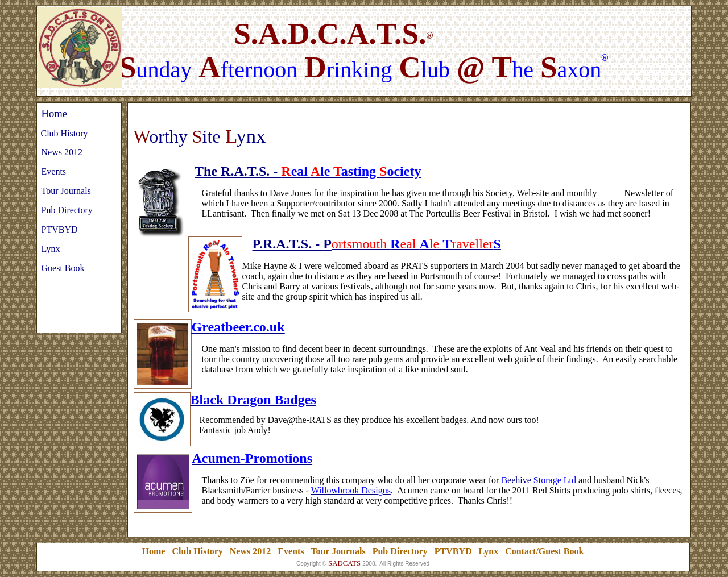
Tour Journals (338, 551)
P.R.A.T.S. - (288, 244)
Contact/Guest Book (544, 551)
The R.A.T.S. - (238, 171)
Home (154, 551)
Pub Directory (400, 551)
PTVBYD (453, 551)
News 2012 (250, 551)
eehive (520, 480)
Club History (197, 551)
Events (291, 551)
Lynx (488, 551)
